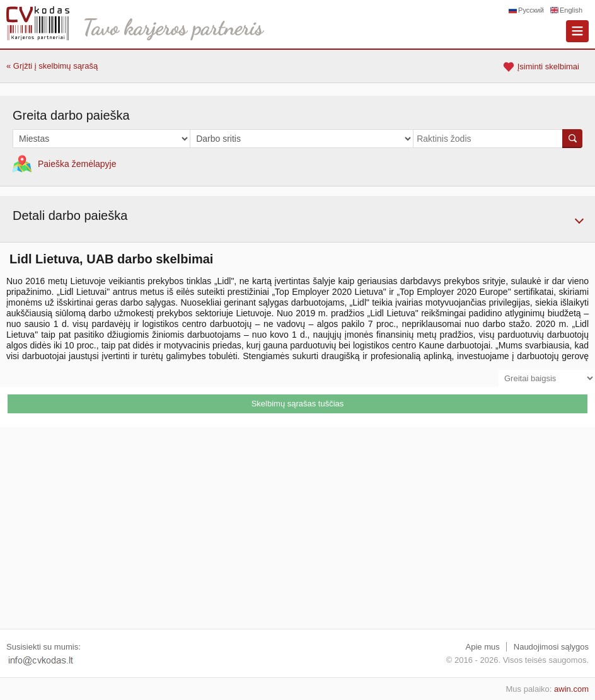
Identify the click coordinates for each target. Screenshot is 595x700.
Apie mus (483, 647)
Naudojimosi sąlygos (551, 647)
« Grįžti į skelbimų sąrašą (52, 66)
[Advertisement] (297, 528)
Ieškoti (572, 139)
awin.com (571, 689)
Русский (531, 10)
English (571, 10)
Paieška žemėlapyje (77, 164)
